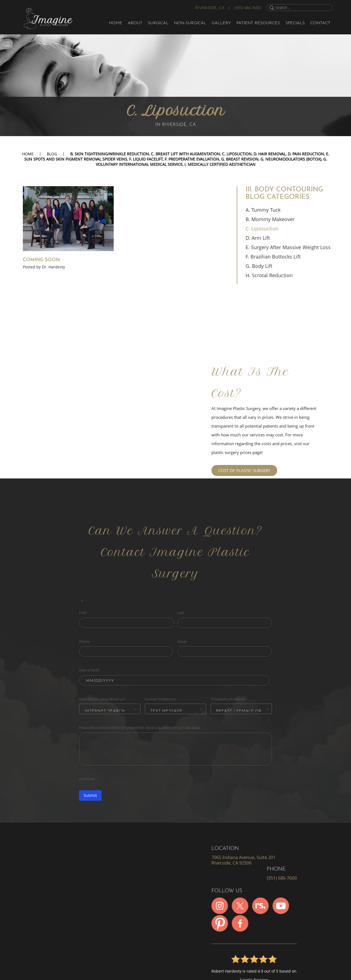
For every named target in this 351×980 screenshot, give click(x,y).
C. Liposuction (237, 154)
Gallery (221, 23)
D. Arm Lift (258, 238)
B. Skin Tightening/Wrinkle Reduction (110, 154)
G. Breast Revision (240, 159)
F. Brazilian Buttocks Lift (273, 257)
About (135, 23)
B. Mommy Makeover (270, 219)
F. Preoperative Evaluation (192, 159)
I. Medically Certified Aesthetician (220, 164)
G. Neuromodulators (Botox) (291, 159)
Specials (295, 23)
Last (181, 613)
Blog (52, 154)
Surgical (158, 23)
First (83, 613)
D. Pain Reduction (306, 154)
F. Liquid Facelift (146, 159)
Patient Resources (258, 23)
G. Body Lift (259, 266)
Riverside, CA (210, 8)
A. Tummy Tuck (263, 210)
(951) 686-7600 (248, 8)
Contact (320, 23)
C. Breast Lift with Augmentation (185, 154)
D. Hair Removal (270, 154)
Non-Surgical (190, 23)
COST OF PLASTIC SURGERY (244, 470)
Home (116, 23)
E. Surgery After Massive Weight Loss (288, 247)
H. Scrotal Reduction (269, 275)
